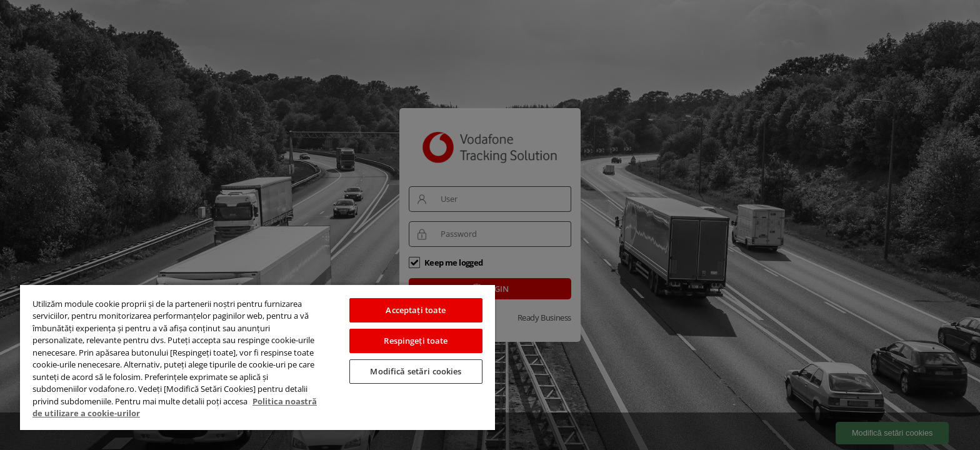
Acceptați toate (416, 310)
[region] (257, 357)
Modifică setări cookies (416, 371)
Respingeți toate (416, 341)
